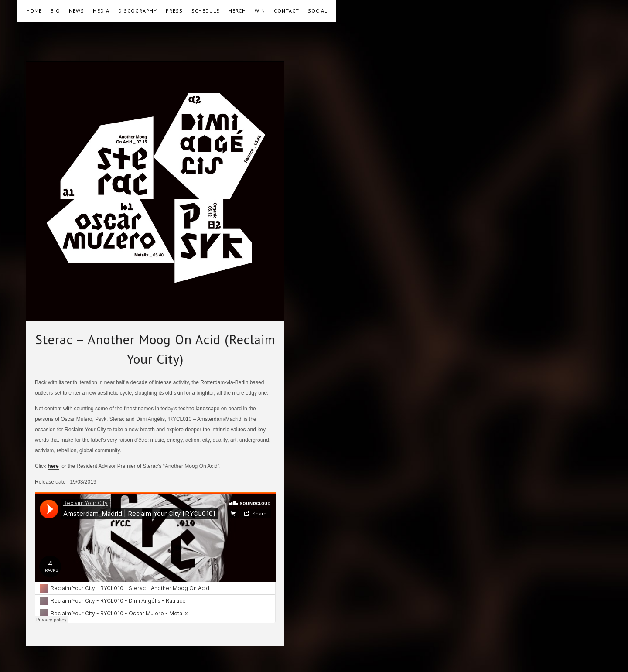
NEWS (77, 11)
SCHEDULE (205, 11)
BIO (55, 11)
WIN (260, 11)
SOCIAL (318, 11)
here (53, 466)
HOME (34, 11)
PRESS (174, 11)
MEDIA (101, 11)
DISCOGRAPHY (138, 11)
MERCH (237, 11)
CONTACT (287, 11)
